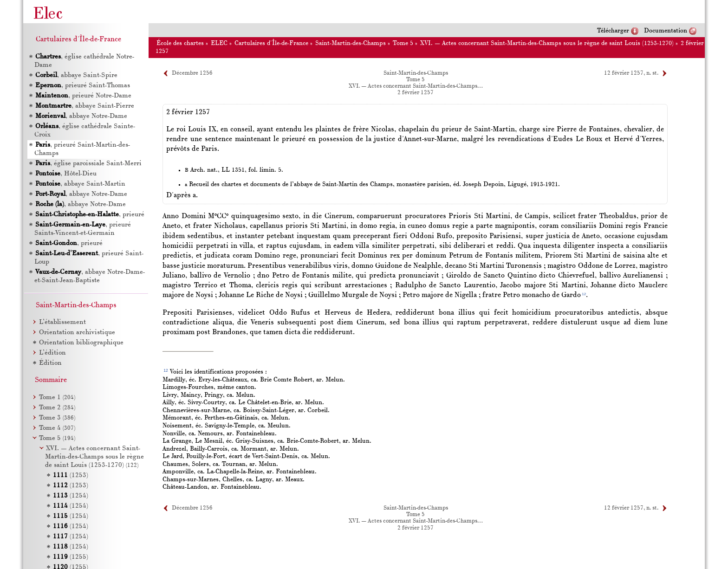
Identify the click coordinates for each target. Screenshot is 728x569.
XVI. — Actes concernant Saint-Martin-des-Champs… (416, 86)
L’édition (52, 353)
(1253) (71, 475)
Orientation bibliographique (81, 343)
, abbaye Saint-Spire (76, 75)
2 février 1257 (416, 93)
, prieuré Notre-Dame (83, 96)
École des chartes (180, 43)
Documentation (666, 31)
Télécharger (613, 31)
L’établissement (62, 322)
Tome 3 (57, 418)
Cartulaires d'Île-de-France (271, 43)
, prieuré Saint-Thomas (83, 86)
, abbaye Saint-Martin (80, 184)
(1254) (71, 496)
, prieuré (90, 215)
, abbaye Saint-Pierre (85, 106)
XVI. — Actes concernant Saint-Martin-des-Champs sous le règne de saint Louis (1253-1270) (547, 43)
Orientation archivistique (77, 333)
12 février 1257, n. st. (631, 73)
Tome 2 (57, 408)
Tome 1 (57, 398)
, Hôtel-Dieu (66, 174)
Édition (50, 363)
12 (584, 294)
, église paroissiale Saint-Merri (88, 164)
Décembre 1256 (192, 73)
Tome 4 (57, 428)
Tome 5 (403, 43)
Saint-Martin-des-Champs (351, 43)
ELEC (219, 43)
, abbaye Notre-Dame (81, 116)
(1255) (71, 557)
